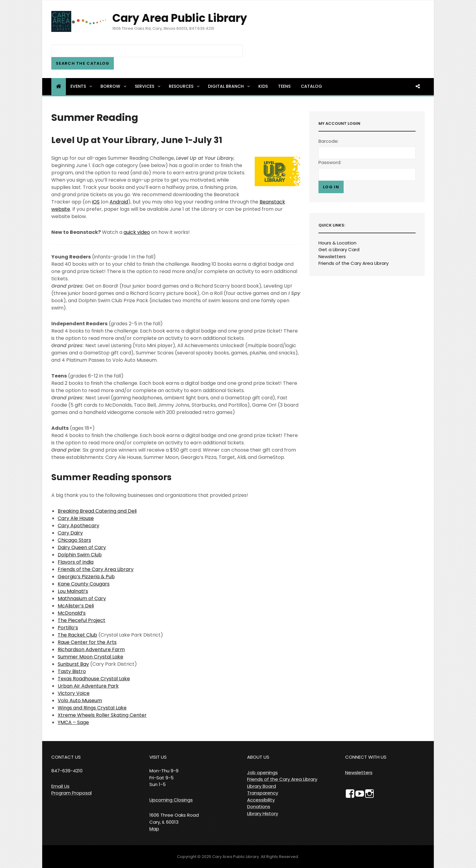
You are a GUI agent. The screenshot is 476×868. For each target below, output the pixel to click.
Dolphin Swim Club (80, 555)
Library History (263, 813)
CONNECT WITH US (366, 757)
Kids (263, 86)
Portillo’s (68, 628)
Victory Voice (74, 693)
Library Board (262, 786)
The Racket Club (77, 635)
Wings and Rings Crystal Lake (92, 708)
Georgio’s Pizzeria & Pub (86, 577)
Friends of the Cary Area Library (96, 569)
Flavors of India (76, 562)
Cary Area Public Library (180, 18)
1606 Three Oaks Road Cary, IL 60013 (174, 818)
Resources (185, 86)
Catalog (311, 86)
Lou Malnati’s (73, 591)
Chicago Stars (74, 540)
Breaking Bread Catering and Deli (97, 511)
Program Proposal (71, 793)
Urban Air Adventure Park (88, 686)
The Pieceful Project (82, 620)
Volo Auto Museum (80, 701)
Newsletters (332, 256)
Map (154, 829)
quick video (137, 232)
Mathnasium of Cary (82, 598)
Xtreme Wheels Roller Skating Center (102, 715)
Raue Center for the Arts (87, 642)
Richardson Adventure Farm (91, 649)
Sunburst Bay (73, 664)
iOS (96, 202)
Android (119, 202)
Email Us (60, 786)
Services (148, 86)
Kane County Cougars (84, 584)
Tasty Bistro (72, 671)
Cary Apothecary (78, 526)
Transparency (263, 793)
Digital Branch (229, 86)
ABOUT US (258, 757)
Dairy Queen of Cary (82, 547)
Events (82, 86)
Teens (284, 86)
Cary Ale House (76, 518)
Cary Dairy (70, 533)
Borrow (114, 86)
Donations (259, 806)
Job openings (262, 772)
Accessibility (261, 800)
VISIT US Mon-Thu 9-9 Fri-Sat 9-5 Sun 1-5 (164, 771)
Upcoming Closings (171, 800)
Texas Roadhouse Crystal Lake (94, 679)
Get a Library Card (339, 249)
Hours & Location (337, 243)
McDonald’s (72, 613)
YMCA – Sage (73, 722)
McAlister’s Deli (76, 606)
